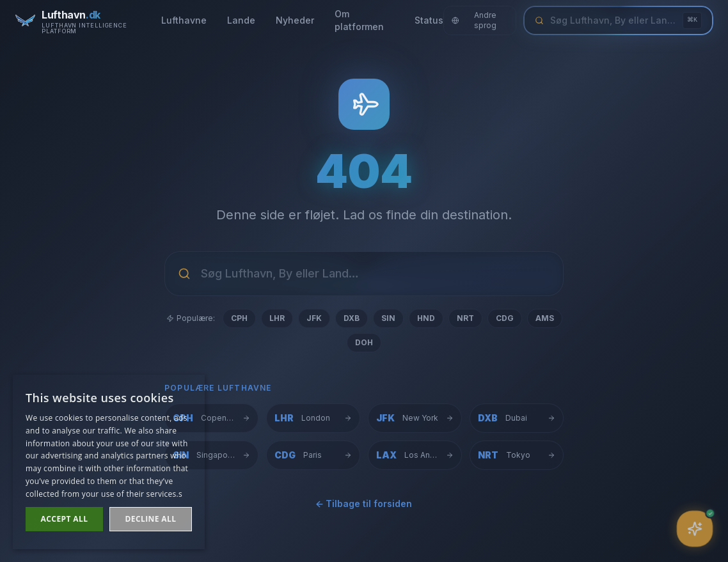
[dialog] (109, 462)
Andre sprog (474, 20)
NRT (465, 318)
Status (429, 20)
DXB (352, 318)
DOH (364, 342)
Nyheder (295, 20)
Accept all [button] (65, 519)
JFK (314, 318)
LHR (277, 318)
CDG (505, 318)
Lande (241, 20)
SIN (388, 318)
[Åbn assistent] (695, 529)
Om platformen (359, 20)
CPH (239, 318)
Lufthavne (184, 20)
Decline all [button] (151, 519)
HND (426, 318)
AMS (545, 318)
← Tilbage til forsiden (364, 505)
